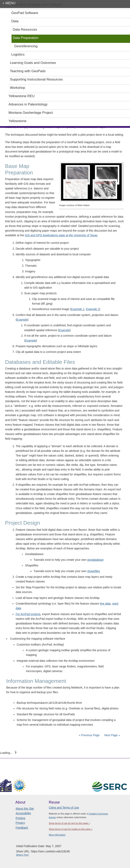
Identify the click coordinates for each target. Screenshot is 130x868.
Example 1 (78, 309)
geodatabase (95, 560)
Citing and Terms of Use (64, 808)
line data (105, 604)
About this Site (25, 809)
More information (57, 835)
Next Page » (112, 735)
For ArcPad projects (28, 614)
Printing (20, 818)
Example (22, 320)
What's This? (23, 855)
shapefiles (94, 571)
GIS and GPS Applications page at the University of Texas (61, 235)
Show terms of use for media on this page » (71, 829)
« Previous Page (89, 735)
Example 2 (93, 309)
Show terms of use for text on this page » (69, 823)
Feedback (22, 828)
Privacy (20, 823)
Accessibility (23, 813)
